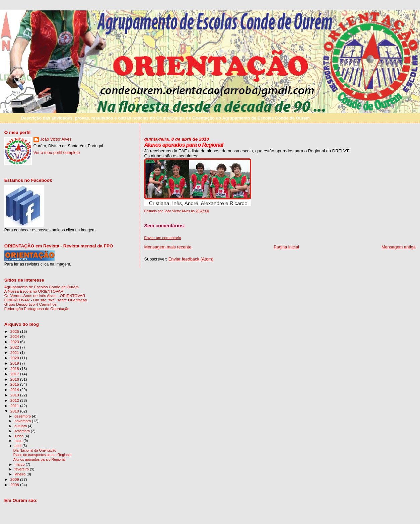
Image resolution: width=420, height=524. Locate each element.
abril (18, 446)
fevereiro (22, 469)
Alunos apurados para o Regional (184, 145)
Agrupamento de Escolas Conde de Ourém (42, 287)
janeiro (20, 474)
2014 (15, 390)
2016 (15, 379)
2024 (15, 336)
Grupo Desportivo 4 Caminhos (30, 304)
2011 (15, 406)
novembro (23, 421)
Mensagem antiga (399, 247)
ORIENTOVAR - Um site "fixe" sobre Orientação (46, 300)
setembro (23, 431)
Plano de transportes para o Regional (42, 455)
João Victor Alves (56, 139)
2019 (15, 363)
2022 (15, 347)
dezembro (23, 416)
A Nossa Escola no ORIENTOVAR (34, 291)
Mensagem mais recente (168, 247)
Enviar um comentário (162, 238)
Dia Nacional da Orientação (35, 451)
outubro (21, 426)
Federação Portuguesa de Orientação (37, 309)
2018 (15, 368)
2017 (15, 374)
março (20, 464)
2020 (15, 358)
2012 (15, 400)
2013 (15, 395)
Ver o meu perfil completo (57, 153)
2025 (15, 331)
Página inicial (286, 247)
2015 (15, 384)
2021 (15, 352)
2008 (15, 485)
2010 (15, 411)
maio (19, 441)
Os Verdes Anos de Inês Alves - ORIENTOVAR (45, 295)
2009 (15, 479)
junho (19, 436)
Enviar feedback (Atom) (191, 259)
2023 (15, 342)
